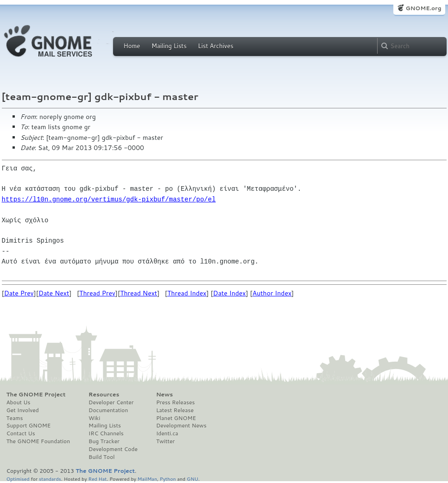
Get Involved (23, 410)
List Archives (215, 46)
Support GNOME (29, 426)
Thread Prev (97, 293)
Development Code (113, 449)
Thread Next (139, 293)
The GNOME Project (36, 395)
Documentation (108, 410)
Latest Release (175, 410)
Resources (104, 395)
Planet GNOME (176, 418)
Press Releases (175, 402)
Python (168, 479)
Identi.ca (167, 433)
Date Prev (19, 293)
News (164, 395)
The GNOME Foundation (38, 441)
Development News (181, 426)
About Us (19, 402)
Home (132, 46)
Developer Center (111, 402)
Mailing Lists (169, 46)
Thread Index (187, 293)
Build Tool (101, 457)
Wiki (94, 418)
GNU (192, 479)
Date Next (54, 293)
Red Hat (97, 479)
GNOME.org (423, 8)
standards (50, 479)
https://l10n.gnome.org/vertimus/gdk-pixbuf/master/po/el (109, 199)
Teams (15, 418)
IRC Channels (106, 433)
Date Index (230, 293)
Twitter (165, 441)
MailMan (147, 479)
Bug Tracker (104, 441)
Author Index (272, 293)
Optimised (18, 479)
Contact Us (21, 433)
